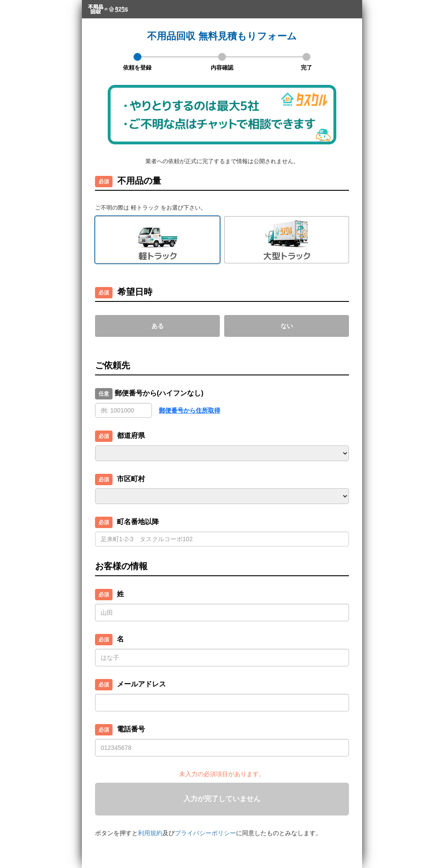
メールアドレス (141, 684)
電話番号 (131, 729)
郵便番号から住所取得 (190, 410)
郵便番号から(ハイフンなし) (159, 393)
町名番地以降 (138, 522)
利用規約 (150, 833)
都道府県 (131, 436)
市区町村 (131, 479)
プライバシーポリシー (205, 833)
